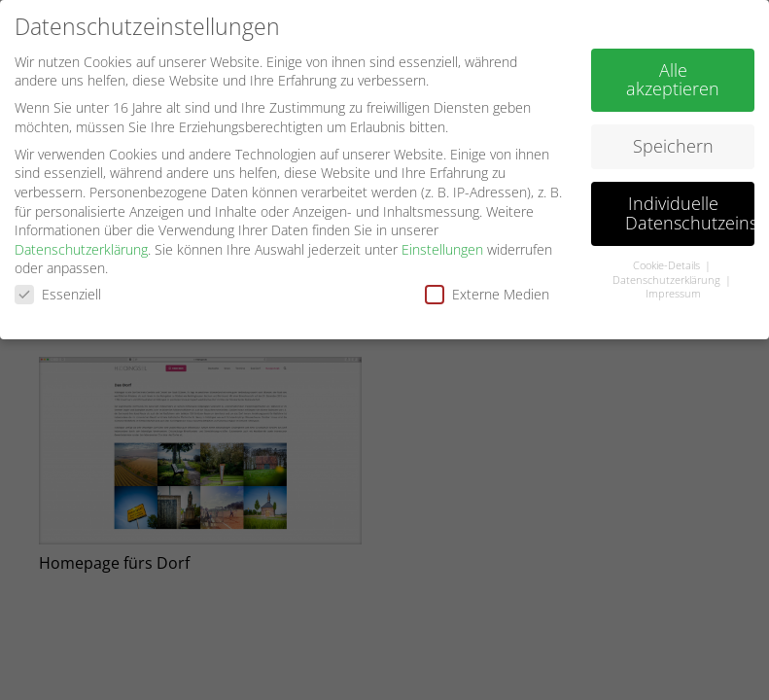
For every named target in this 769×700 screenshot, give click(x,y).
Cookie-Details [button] (668, 261)
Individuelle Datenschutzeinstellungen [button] (690, 209)
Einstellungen (442, 245)
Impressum (673, 290)
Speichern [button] (673, 142)
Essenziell (58, 289)
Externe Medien (487, 289)
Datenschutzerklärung (81, 245)
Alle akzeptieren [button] (673, 75)
